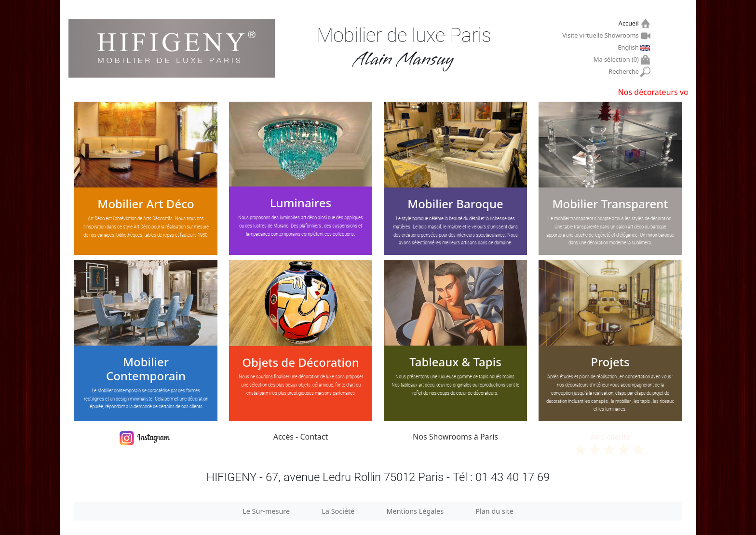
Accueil (630, 23)
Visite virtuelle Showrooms (601, 35)
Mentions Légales (415, 511)
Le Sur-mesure (266, 511)
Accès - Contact (301, 437)
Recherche (625, 72)
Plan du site (494, 511)
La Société (338, 511)
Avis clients (610, 443)
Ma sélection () (617, 60)
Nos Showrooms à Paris (455, 437)
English (629, 47)
